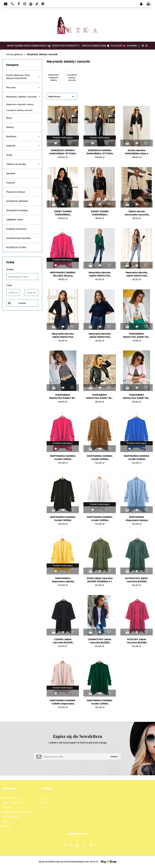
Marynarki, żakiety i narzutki (23, 97)
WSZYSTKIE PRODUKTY (66, 46)
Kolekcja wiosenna (16, 229)
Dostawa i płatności (11, 798)
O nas (44, 798)
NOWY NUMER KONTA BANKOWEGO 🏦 (29, 46)
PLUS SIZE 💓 (118, 46)
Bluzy (9, 118)
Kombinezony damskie (18, 238)
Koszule (10, 183)
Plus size (23, 87)
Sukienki (23, 146)
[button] (149, 4)
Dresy (9, 155)
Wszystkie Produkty (17, 210)
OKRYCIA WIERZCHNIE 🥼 (96, 46)
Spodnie (11, 173)
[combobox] (62, 96)
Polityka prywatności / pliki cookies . (19, 812)
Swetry (10, 127)
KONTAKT (7, 826)
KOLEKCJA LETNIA (16, 247)
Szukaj (22, 303)
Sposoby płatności (11, 817)
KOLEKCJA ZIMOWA (17, 201)
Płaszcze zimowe (16, 192)
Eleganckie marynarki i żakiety (20, 104)
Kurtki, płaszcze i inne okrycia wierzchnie (23, 77)
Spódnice (23, 136)
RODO (5, 821)
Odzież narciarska (23, 164)
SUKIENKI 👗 (134, 46)
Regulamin (7, 807)
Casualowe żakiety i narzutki (19, 110)
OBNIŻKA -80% (15, 220)
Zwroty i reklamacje (11, 803)
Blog (43, 803)
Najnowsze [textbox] (54, 96)
